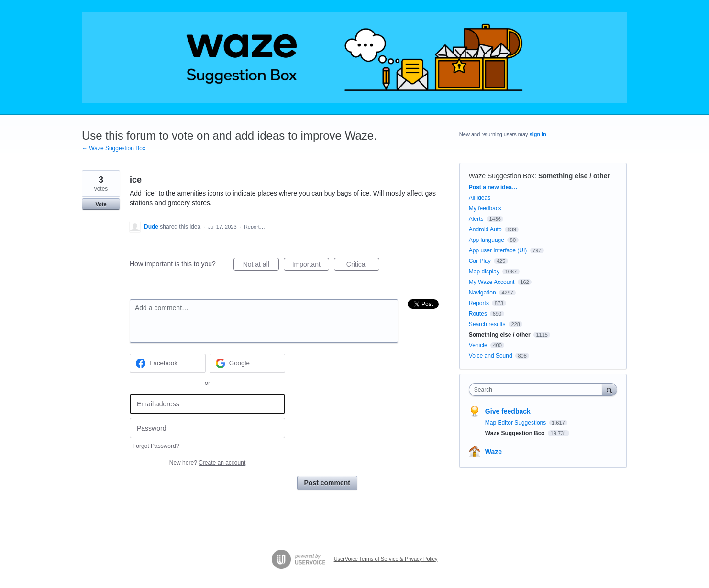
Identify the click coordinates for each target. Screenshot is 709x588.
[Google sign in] (248, 363)
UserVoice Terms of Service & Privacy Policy (386, 559)
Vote (101, 204)
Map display (484, 272)
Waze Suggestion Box (502, 176)
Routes (478, 314)
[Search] (609, 389)
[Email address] (207, 404)
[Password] (207, 428)
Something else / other (574, 176)
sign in (538, 134)
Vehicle (478, 345)
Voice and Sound (491, 356)
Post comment (327, 483)
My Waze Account (492, 282)
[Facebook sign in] (168, 363)
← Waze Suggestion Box (114, 148)
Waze (493, 452)
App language (487, 240)
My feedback (485, 208)
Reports (479, 303)
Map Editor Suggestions (516, 423)
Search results (487, 324)
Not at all (261, 266)
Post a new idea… (493, 187)
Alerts (476, 219)
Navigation (482, 293)
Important (311, 266)
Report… (255, 227)
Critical (363, 266)
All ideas (480, 198)
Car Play (480, 261)
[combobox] (538, 390)
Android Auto (485, 229)
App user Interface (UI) (498, 250)
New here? (207, 463)
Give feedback (508, 411)
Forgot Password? (156, 446)
